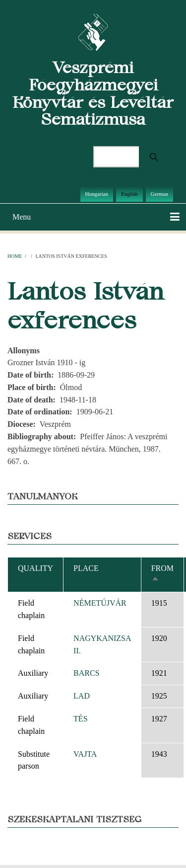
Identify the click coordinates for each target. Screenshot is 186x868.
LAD (82, 696)
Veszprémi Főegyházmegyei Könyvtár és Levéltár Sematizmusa (93, 93)
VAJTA (85, 754)
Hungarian (97, 194)
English (129, 194)
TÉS (80, 719)
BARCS (86, 673)
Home (15, 256)
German (159, 194)
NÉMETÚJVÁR (100, 603)
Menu (22, 217)
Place (86, 568)
